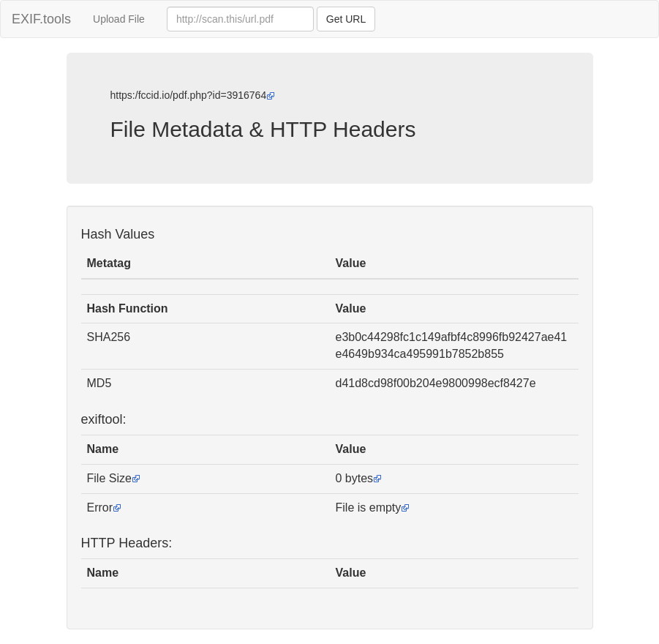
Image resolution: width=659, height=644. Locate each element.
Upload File (119, 19)
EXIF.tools (41, 19)
